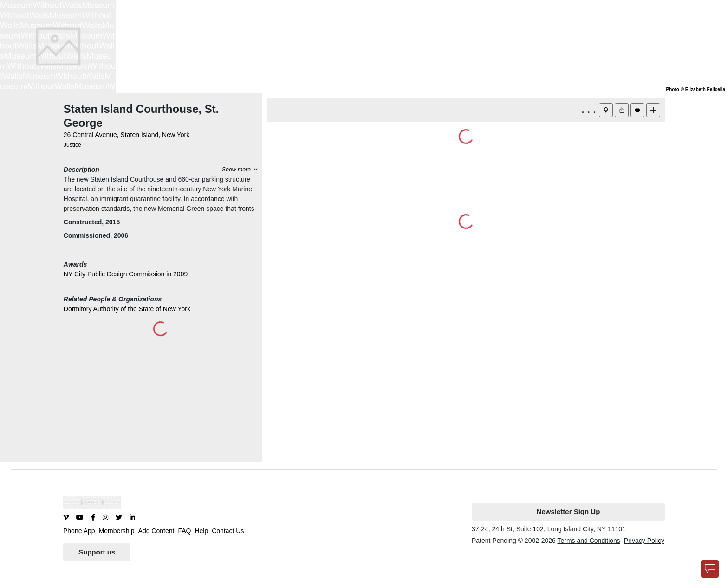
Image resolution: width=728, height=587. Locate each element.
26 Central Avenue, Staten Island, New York (127, 135)
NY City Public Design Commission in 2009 (126, 274)
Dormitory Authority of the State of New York (127, 309)
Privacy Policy (644, 541)
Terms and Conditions (588, 541)
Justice (72, 145)
